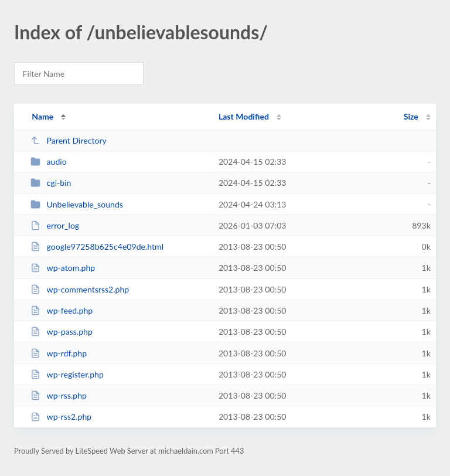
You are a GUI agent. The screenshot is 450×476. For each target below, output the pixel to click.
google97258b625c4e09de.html (97, 246)
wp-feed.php (62, 310)
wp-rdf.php (59, 353)
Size (411, 116)
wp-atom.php (63, 268)
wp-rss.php (59, 395)
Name (42, 116)
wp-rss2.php (61, 416)
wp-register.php (67, 374)
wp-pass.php (62, 331)
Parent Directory (69, 140)
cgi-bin (51, 183)
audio (49, 161)
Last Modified (244, 116)
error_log (55, 225)
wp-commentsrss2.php (80, 289)
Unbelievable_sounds (77, 204)
